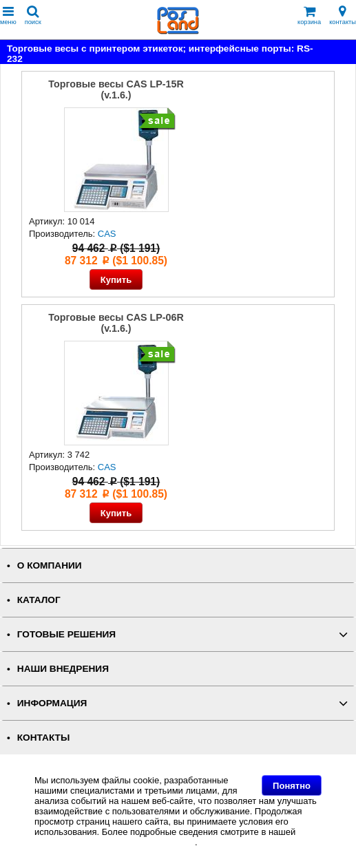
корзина (309, 15)
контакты (343, 15)
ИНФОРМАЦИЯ (52, 703)
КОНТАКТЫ (43, 738)
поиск (33, 15)
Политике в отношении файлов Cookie (115, 842)
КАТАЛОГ (39, 600)
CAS (107, 234)
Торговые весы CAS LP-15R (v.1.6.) (116, 89)
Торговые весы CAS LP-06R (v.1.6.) (116, 323)
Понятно (292, 786)
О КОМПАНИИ (50, 565)
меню (8, 15)
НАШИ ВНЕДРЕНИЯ (63, 669)
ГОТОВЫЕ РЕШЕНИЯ (66, 634)
